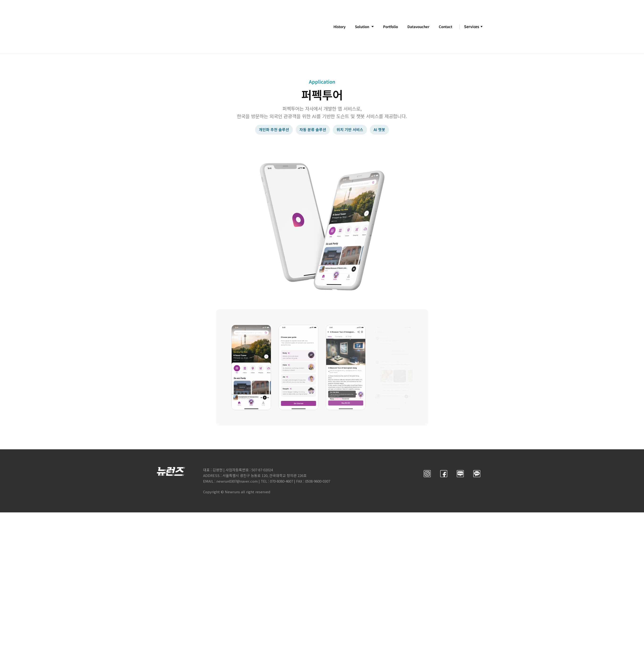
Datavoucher (417, 27)
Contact (445, 27)
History (333, 27)
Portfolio (387, 27)
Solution (359, 27)
